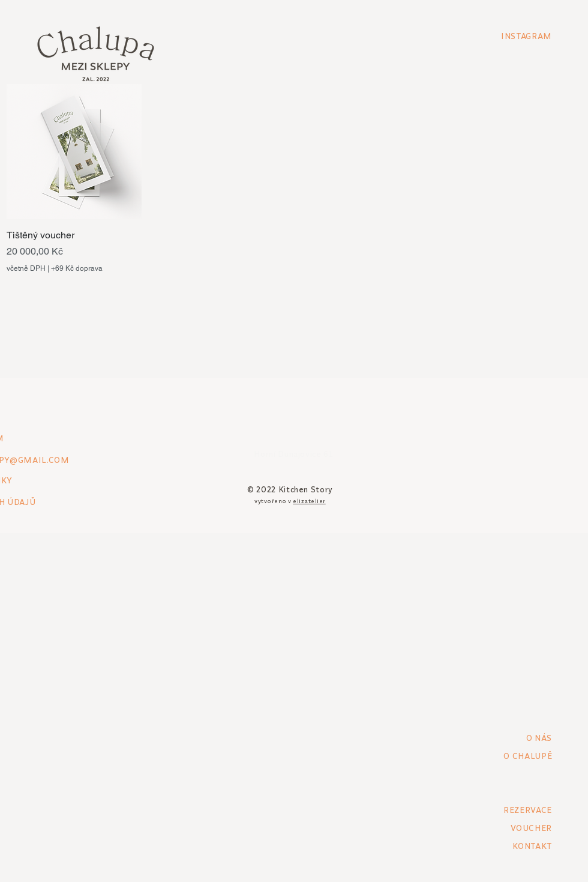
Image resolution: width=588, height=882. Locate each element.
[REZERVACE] (509, 810)
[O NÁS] (509, 738)
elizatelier (309, 501)
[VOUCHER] (509, 828)
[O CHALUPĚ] (494, 756)
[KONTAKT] (509, 846)
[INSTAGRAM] (509, 36)
